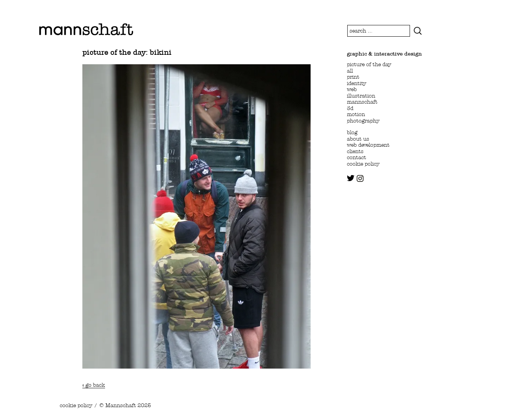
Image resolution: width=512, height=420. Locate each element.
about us (358, 139)
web (352, 89)
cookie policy (363, 164)
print (353, 77)
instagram (360, 178)
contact (357, 157)
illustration (361, 96)
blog (352, 132)
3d (350, 108)
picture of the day (369, 64)
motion (356, 114)
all (350, 71)
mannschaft (362, 102)
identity (357, 83)
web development (368, 145)
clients (355, 151)
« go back (94, 385)
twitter (351, 178)
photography (363, 121)
